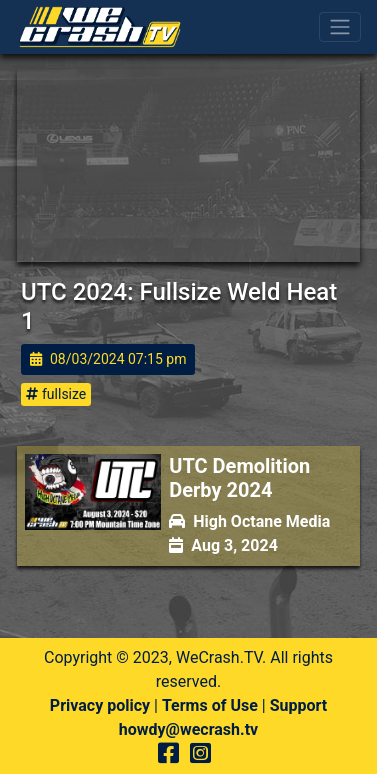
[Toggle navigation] (340, 27)
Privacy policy (100, 705)
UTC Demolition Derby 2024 (239, 478)
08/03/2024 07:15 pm (108, 359)
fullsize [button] (56, 394)
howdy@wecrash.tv (188, 729)
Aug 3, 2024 (223, 545)
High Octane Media (249, 521)
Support (299, 705)
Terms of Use (210, 705)
